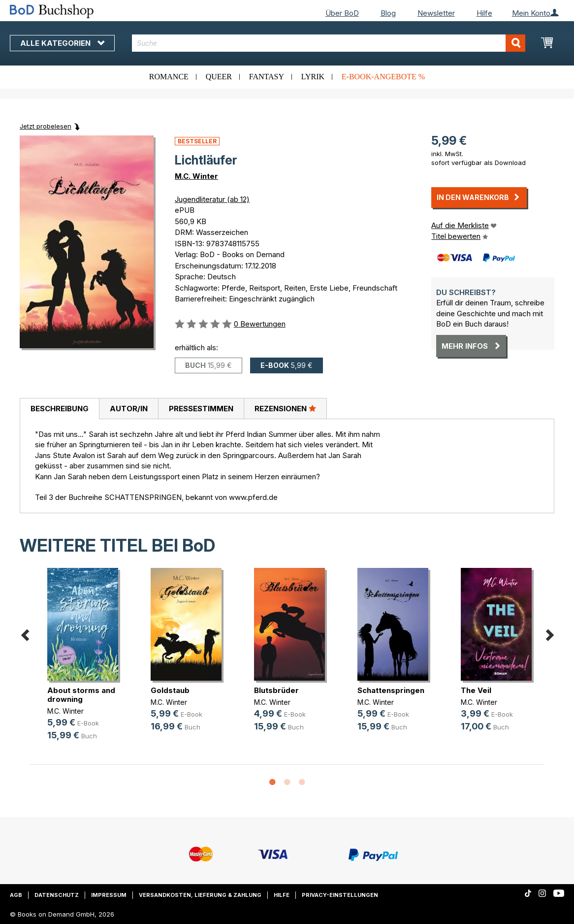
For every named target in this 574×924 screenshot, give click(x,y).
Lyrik (313, 77)
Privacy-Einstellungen (340, 895)
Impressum (109, 895)
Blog (388, 13)
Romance (169, 77)
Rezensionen (285, 408)
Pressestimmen (201, 409)
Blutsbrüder (276, 690)
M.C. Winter (196, 176)
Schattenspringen (391, 690)
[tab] (59, 409)
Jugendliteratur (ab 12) (212, 199)
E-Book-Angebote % (383, 77)
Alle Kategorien (62, 43)
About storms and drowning (81, 695)
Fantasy (267, 77)
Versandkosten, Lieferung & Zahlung (200, 895)
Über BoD (342, 13)
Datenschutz (57, 895)
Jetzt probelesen (46, 126)
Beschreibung (60, 409)
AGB (16, 895)
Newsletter (436, 13)
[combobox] (329, 43)
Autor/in (129, 409)
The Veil (476, 690)
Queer (219, 77)
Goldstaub (170, 690)
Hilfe (484, 13)
